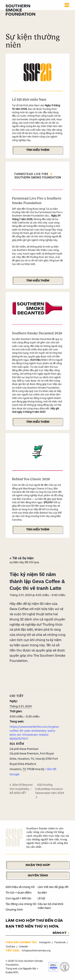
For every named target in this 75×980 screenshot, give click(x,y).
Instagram (45, 942)
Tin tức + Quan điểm (19, 893)
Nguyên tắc (30, 969)
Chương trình (14, 910)
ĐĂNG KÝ (60, 933)
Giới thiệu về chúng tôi (20, 887)
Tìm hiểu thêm (38, 150)
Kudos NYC (12, 972)
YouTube (11, 947)
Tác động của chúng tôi (21, 904)
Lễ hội (41, 898)
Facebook (60, 942)
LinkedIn (23, 947)
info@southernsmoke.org (36, 951)
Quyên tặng (38, 876)
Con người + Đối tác (18, 898)
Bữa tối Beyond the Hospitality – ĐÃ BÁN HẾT (21, 789)
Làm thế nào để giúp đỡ (53, 887)
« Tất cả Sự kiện (22, 558)
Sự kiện (42, 893)
